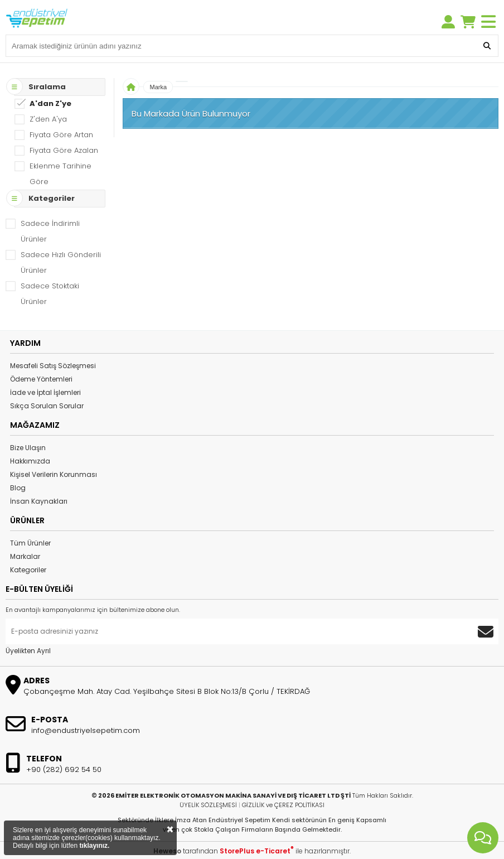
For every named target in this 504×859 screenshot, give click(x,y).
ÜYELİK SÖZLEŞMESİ (208, 805)
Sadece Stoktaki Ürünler (50, 294)
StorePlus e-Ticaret (257, 851)
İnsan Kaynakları (39, 501)
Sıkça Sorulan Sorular (47, 406)
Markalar (25, 556)
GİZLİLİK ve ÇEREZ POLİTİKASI (283, 805)
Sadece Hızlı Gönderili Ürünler (61, 262)
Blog (18, 488)
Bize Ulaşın (28, 448)
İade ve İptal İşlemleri (45, 392)
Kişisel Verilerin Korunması (54, 474)
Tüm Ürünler (30, 543)
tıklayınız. (94, 846)
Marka (158, 87)
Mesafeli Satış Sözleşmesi (53, 366)
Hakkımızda (30, 461)
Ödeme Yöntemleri (41, 379)
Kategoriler (28, 570)
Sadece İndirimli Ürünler (50, 231)
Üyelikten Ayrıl (28, 651)
